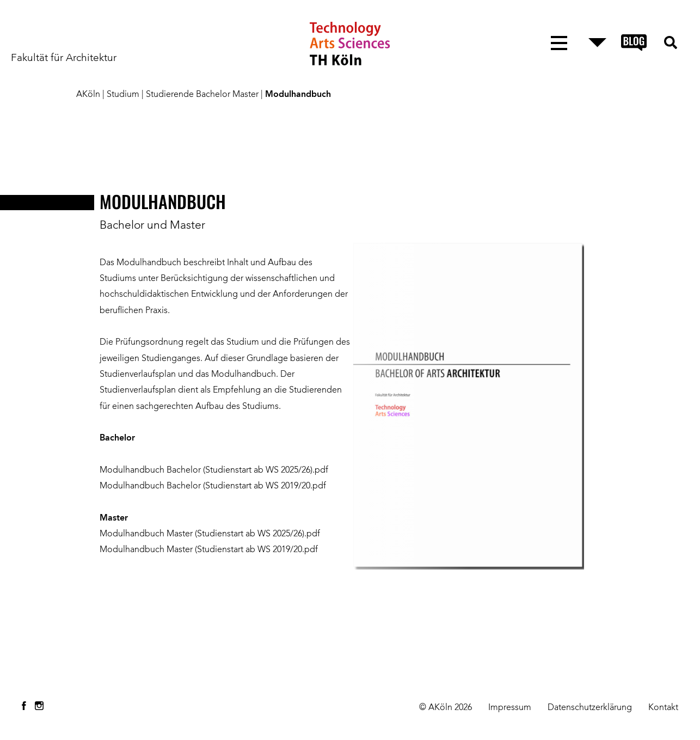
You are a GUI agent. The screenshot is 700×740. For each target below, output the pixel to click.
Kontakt (663, 708)
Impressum (510, 708)
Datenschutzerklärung (590, 708)
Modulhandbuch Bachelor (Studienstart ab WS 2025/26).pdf (215, 470)
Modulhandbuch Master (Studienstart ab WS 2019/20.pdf (209, 550)
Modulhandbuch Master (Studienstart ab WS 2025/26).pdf (210, 534)
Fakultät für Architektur (64, 58)
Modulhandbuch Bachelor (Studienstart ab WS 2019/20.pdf (213, 486)
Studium (123, 95)
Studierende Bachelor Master (202, 95)
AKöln (88, 95)
